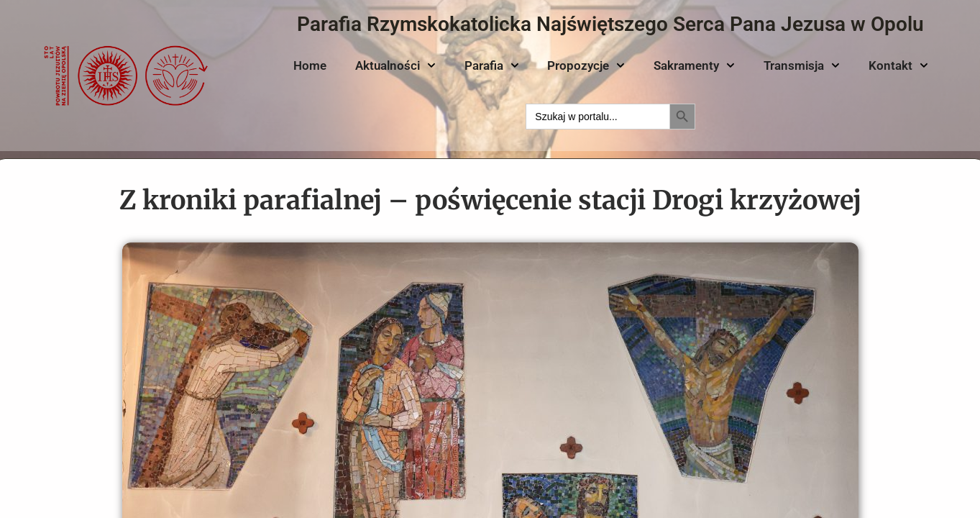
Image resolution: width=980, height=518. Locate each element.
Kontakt (898, 65)
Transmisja (802, 65)
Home (310, 65)
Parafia (492, 65)
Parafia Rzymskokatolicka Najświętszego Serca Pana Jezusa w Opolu (610, 24)
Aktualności (395, 65)
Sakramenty (694, 65)
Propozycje (586, 65)
